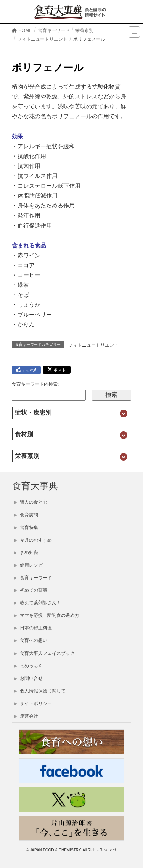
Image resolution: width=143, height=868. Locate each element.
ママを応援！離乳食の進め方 (47, 615)
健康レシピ (29, 565)
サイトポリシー (33, 703)
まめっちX (28, 666)
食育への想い (31, 640)
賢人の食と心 (31, 502)
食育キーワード (33, 578)
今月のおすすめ (33, 540)
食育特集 (26, 527)
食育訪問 (26, 515)
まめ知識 (26, 553)
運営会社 (26, 716)
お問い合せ (29, 678)
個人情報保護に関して (40, 691)
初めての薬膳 (31, 590)
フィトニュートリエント (93, 345)
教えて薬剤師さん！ (38, 603)
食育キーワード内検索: (35, 384)
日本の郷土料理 (33, 628)
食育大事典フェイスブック (45, 653)
